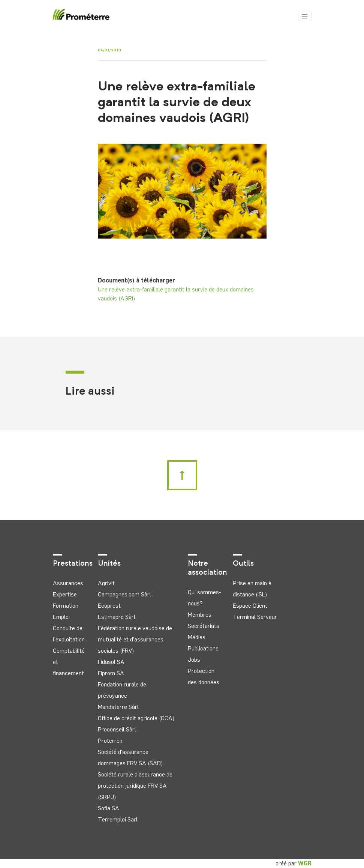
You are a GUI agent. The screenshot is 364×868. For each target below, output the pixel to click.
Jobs (194, 660)
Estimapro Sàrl (117, 617)
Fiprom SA (111, 673)
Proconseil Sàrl (117, 729)
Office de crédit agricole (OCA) (136, 718)
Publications (203, 648)
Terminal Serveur (255, 617)
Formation (66, 606)
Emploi (61, 617)
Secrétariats (204, 626)
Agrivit (106, 583)
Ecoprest (109, 606)
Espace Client (250, 606)
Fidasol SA (111, 662)
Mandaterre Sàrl (118, 707)
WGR (305, 863)
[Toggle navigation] (305, 17)
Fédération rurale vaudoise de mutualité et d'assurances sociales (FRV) (135, 639)
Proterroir (110, 741)
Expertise (65, 594)
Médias (197, 637)
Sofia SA (109, 808)
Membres (200, 615)
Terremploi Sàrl (118, 819)
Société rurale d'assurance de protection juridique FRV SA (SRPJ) (135, 786)
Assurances (68, 583)
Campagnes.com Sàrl (124, 594)
